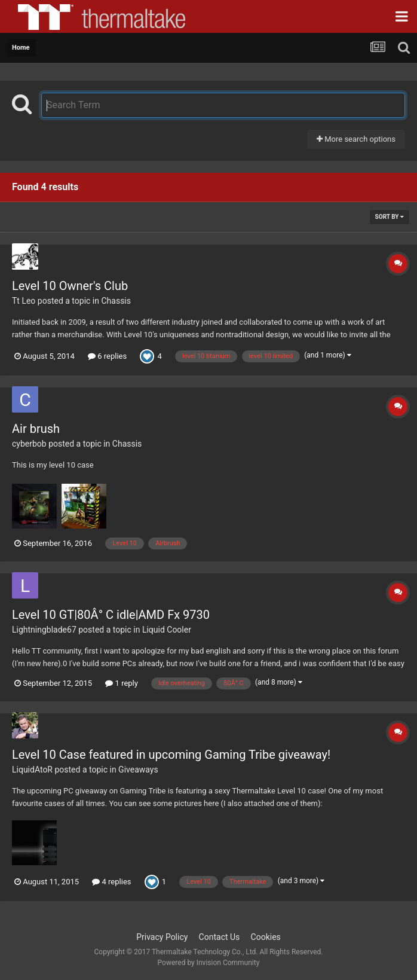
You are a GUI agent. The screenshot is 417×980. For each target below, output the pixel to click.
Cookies (266, 937)
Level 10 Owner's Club (70, 286)
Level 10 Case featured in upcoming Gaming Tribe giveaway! (171, 755)
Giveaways (138, 770)
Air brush (36, 429)
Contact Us (220, 937)
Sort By (390, 217)
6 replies (107, 356)
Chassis (116, 301)
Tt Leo (24, 301)
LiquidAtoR (32, 770)
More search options (356, 139)
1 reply (122, 683)
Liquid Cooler (167, 630)
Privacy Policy (162, 937)
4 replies (111, 882)
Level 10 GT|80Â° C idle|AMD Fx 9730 (111, 615)
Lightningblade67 (44, 630)
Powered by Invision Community (209, 963)
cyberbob (29, 444)
